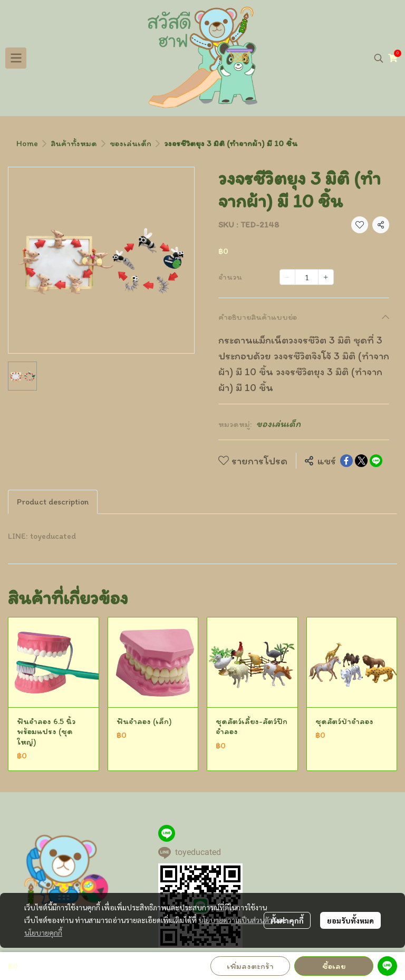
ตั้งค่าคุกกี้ (287, 920)
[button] (379, 58)
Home (27, 143)
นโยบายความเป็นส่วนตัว (235, 920)
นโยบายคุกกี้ (43, 933)
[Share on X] (361, 461)
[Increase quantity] (326, 277)
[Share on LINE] (376, 461)
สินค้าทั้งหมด (74, 143)
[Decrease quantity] (287, 277)
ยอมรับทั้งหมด (350, 920)
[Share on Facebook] (346, 461)
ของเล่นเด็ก (131, 143)
